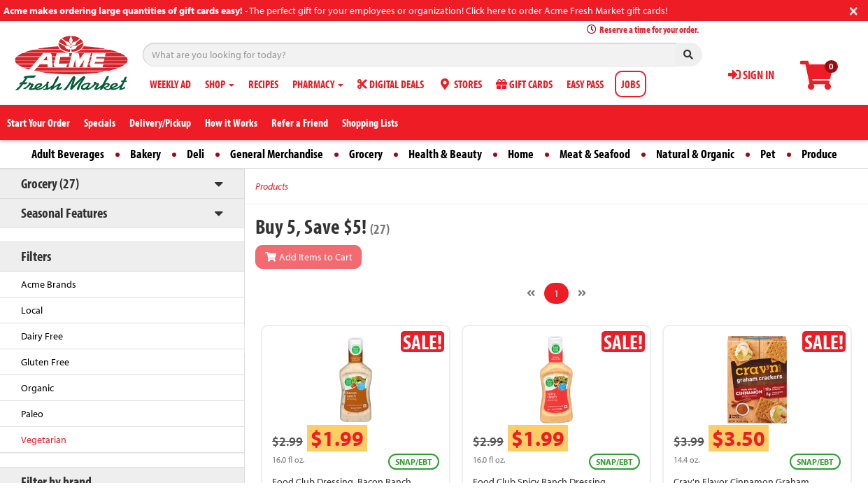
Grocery (366, 154)
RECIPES (263, 84)
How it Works (231, 122)
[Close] (854, 9)
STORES (460, 84)
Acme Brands (49, 284)
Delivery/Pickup (160, 122)
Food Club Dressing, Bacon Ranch (342, 482)
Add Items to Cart (308, 257)
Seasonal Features (64, 212)
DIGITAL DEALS (391, 84)
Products (272, 186)
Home (521, 154)
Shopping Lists (370, 122)
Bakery (145, 154)
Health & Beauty (445, 154)
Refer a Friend (300, 122)
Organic (37, 388)
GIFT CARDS (524, 84)
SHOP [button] (220, 84)
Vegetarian (44, 440)
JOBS (631, 84)
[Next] (582, 293)
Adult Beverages (68, 154)
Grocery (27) (50, 183)
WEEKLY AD (170, 84)
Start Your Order (38, 122)
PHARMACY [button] (318, 84)
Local (32, 310)
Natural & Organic (695, 154)
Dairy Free (42, 336)
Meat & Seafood (595, 154)
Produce (819, 154)
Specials (100, 122)
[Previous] (531, 293)
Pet (768, 154)
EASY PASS (585, 84)
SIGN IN (751, 75)
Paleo (32, 414)
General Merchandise (277, 154)
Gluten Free (45, 362)
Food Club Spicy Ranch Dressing (539, 482)
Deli (195, 154)
